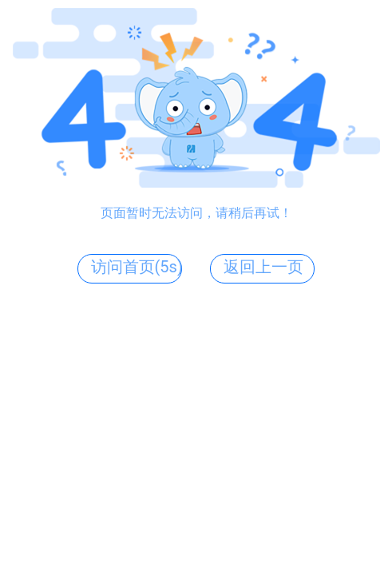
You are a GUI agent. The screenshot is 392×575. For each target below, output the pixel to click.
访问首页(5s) (137, 267)
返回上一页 (263, 267)
